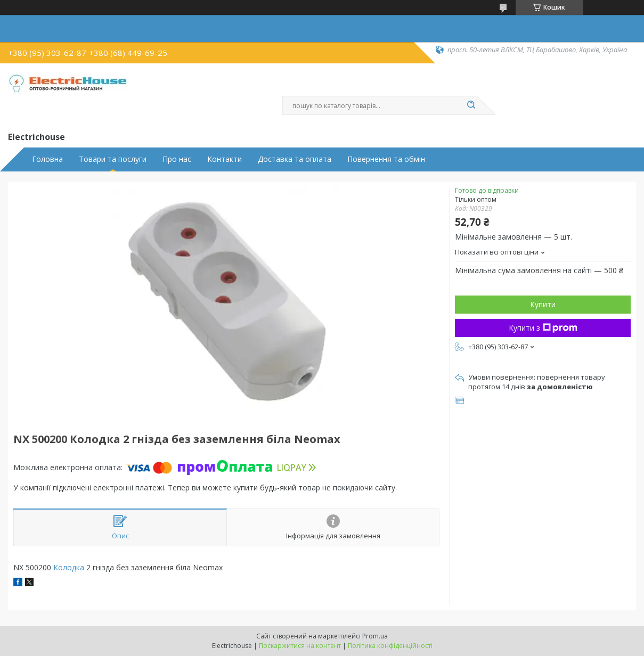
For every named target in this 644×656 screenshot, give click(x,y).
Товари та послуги (113, 159)
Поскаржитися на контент (300, 646)
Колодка (69, 567)
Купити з (543, 328)
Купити (543, 304)
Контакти (225, 159)
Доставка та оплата (295, 159)
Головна (47, 159)
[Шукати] (471, 105)
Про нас (177, 159)
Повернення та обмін (386, 159)
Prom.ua (375, 636)
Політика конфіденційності (390, 646)
